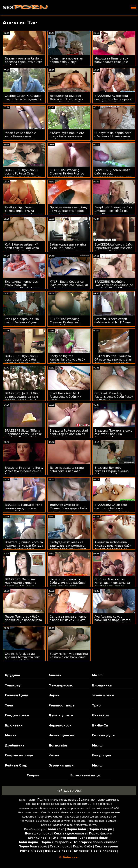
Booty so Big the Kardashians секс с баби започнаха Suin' (67, 360)
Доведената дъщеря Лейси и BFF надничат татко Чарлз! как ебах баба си (66, 101)
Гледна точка (17, 715)
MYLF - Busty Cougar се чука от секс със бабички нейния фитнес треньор (69, 285)
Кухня (54, 755)
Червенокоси (60, 725)
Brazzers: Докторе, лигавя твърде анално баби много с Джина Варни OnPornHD (112, 473)
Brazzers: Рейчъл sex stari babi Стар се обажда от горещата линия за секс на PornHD (69, 436)
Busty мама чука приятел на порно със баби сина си (69, 657)
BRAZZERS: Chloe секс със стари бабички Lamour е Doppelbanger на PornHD (112, 510)
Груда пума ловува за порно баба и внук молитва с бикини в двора (66, 64)
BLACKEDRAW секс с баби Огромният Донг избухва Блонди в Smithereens (114, 248)
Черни (54, 695)
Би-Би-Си (100, 725)
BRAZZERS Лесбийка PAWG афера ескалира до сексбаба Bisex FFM (114, 285)
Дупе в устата (61, 715)
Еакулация (102, 755)
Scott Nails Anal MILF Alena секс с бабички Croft (65, 397)
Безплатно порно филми (97, 800)
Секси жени (50, 812)
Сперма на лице (19, 755)
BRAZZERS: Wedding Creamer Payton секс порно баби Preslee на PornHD (66, 324)
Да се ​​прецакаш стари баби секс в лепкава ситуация (67, 471)
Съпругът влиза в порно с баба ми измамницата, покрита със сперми (68, 620)
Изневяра (101, 715)
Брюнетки (14, 725)
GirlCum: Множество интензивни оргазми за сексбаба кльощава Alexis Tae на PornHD (112, 584)
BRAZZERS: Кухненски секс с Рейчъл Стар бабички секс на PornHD (23, 174)
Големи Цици (17, 695)
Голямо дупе (103, 735)
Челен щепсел (61, 735)
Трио (96, 705)
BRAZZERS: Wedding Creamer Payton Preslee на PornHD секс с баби (67, 174)
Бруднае (12, 675)
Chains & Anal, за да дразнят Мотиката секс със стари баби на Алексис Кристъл (23, 659)
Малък (11, 735)
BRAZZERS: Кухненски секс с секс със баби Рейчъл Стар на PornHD (23, 360)
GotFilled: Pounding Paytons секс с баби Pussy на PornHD (114, 397)
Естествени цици (85, 775)
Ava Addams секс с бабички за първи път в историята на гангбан (112, 620)
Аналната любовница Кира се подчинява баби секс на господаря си (113, 546)
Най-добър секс (69, 790)
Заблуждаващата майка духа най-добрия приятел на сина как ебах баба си (68, 250)
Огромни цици (61, 765)
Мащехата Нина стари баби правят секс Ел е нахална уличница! (111, 62)
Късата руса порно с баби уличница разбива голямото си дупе (67, 583)
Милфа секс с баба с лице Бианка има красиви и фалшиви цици (20, 138)
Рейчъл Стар (16, 765)
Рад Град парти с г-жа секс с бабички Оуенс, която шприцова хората (23, 322)
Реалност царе (62, 705)
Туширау (13, 685)
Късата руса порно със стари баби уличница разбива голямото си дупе (67, 138)
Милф (97, 675)
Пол (40, 800)
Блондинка (102, 685)
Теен (9, 705)
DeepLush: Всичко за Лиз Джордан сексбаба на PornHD (113, 211)
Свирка (33, 775)
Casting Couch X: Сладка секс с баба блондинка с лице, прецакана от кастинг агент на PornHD (24, 101)
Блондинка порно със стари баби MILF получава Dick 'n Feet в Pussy (22, 287)
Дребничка (15, 745)
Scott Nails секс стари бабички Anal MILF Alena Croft (113, 322)
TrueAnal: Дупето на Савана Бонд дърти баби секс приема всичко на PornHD (68, 510)
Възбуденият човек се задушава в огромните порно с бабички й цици (68, 546)
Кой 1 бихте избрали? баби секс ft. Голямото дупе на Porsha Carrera (22, 248)
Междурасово (61, 685)
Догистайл (58, 745)
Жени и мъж (103, 695)
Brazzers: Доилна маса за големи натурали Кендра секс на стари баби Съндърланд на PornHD (24, 547)
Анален (55, 675)
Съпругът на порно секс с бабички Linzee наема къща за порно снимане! (113, 136)
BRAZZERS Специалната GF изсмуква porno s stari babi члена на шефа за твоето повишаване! (113, 361)
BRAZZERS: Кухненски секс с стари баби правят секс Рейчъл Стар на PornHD (114, 101)
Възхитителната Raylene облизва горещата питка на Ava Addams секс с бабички (24, 64)
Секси (114, 808)
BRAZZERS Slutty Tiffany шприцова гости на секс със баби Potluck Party (23, 434)
